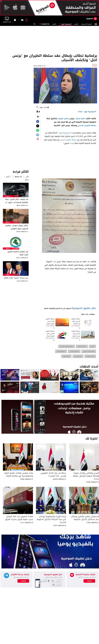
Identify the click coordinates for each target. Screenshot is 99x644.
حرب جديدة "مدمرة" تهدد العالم (16, 278)
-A (38, 117)
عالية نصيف (80, 119)
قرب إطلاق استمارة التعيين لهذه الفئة (18, 253)
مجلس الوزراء (63, 119)
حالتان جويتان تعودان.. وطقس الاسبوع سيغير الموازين (17, 227)
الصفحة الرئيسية (86, 24)
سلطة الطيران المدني (87, 125)
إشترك (23, 581)
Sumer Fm (45, 24)
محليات (8, 196)
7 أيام (9, 177)
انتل (55, 262)
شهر (27, 180)
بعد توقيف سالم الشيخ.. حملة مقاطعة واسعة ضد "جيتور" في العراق (16, 201)
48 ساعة (18, 177)
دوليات (8, 275)
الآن (27, 177)
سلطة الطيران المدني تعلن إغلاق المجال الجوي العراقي (50, 335)
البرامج (76, 24)
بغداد (80, 112)
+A (38, 112)
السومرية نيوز (65, 24)
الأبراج (54, 24)
